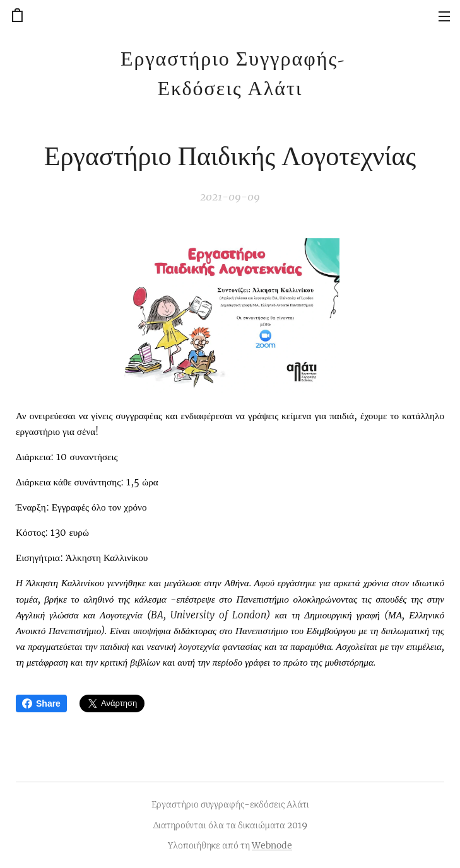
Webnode (272, 845)
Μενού (444, 16)
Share (41, 703)
